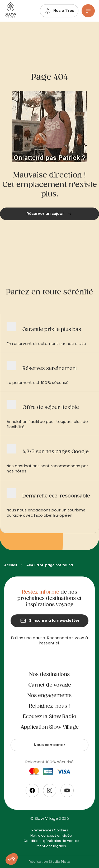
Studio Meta (60, 862)
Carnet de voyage (50, 685)
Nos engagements (49, 696)
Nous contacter (49, 745)
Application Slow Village (50, 727)
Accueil (11, 565)
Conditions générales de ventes (51, 841)
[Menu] (88, 11)
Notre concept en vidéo (51, 836)
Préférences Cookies (50, 830)
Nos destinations (49, 675)
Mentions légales (51, 846)
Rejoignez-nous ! (49, 706)
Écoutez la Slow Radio (50, 717)
